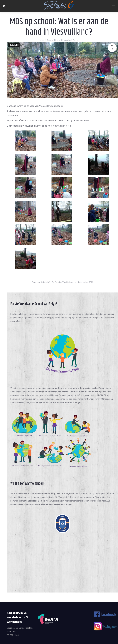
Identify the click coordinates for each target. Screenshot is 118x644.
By (64, 282)
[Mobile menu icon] (114, 6)
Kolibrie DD (14, 45)
